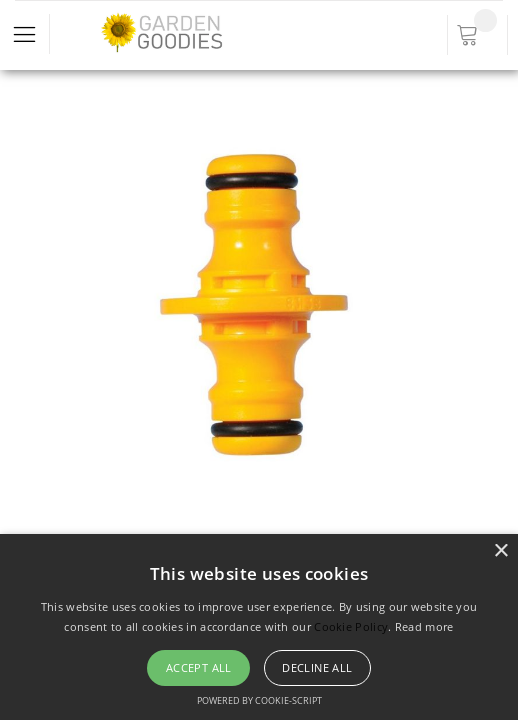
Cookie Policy (351, 626)
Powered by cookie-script (259, 700)
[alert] (259, 627)
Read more (424, 626)
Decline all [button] (317, 667)
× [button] (500, 551)
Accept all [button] (199, 667)
